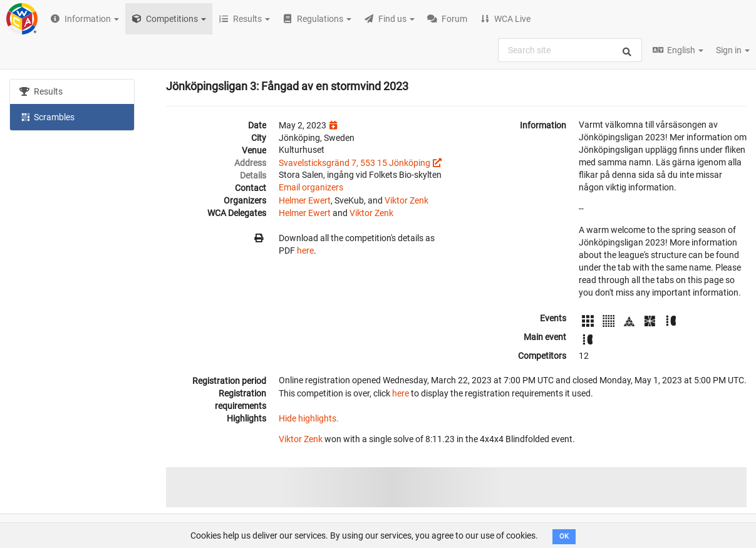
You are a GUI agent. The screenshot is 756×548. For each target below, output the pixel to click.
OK (564, 536)
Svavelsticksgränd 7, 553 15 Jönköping (355, 163)
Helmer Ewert (305, 200)
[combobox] (570, 50)
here (305, 251)
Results (41, 91)
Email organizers (311, 187)
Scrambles (47, 116)
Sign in (733, 50)
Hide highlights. (309, 418)
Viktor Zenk (406, 200)
